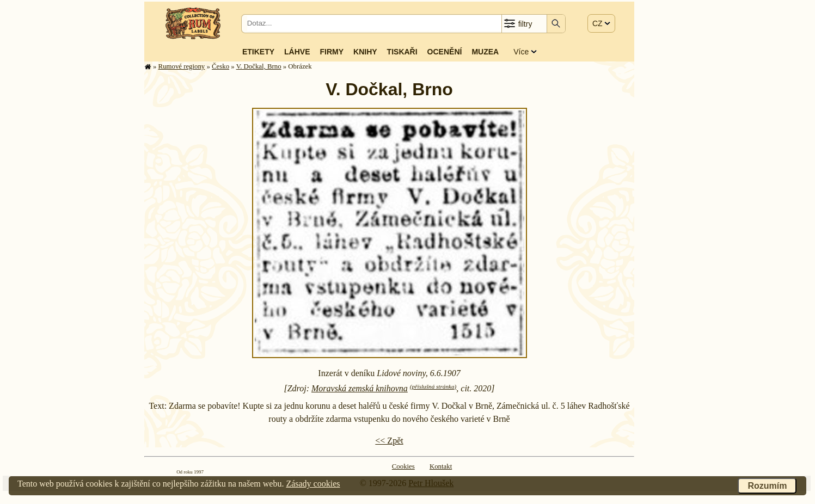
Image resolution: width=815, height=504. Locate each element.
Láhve (297, 52)
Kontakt (441, 466)
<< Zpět (389, 441)
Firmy (332, 52)
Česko (220, 66)
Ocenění (445, 52)
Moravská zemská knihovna (360, 388)
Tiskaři (402, 52)
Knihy (365, 52)
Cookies (403, 466)
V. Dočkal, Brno (259, 66)
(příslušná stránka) (433, 386)
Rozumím (767, 486)
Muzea (485, 52)
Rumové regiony (182, 66)
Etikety (258, 52)
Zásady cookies (313, 484)
